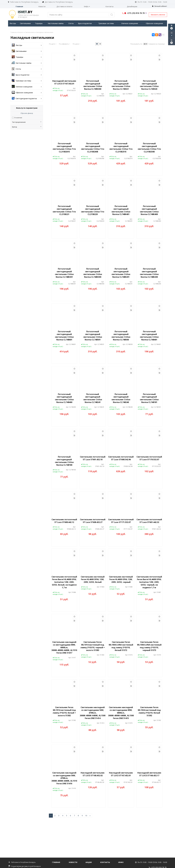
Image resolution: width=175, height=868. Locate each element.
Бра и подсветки (85, 23)
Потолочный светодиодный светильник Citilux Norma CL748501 (93, 336)
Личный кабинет (160, 6)
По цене (76, 44)
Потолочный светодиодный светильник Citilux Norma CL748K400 (149, 210)
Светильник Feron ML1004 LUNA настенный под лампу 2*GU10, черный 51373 (149, 646)
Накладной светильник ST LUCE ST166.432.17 (149, 774)
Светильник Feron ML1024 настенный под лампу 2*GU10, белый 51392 (149, 711)
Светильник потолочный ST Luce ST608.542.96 (121, 458)
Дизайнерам (132, 6)
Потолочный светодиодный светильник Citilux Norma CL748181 (149, 398)
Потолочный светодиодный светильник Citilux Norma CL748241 (93, 398)
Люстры (13, 23)
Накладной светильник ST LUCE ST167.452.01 (121, 774)
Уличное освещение (130, 23)
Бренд (27, 127)
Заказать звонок (158, 15)
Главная (19, 6)
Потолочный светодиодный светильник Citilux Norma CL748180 (64, 461)
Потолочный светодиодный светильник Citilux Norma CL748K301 (64, 273)
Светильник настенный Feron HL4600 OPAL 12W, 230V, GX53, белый (93, 579)
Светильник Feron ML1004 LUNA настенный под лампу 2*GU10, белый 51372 (121, 646)
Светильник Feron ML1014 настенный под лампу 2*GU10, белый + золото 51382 (64, 711)
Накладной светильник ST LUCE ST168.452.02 (93, 774)
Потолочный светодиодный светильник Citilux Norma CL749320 (149, 85)
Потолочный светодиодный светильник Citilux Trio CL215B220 (93, 210)
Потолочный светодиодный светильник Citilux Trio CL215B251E (121, 148)
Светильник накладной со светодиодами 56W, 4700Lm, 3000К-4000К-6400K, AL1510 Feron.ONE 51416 (64, 778)
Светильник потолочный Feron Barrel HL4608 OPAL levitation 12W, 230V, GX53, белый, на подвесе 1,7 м (64, 582)
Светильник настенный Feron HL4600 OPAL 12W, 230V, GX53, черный (121, 579)
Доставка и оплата (64, 6)
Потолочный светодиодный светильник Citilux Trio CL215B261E (64, 148)
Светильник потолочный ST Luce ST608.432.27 (93, 521)
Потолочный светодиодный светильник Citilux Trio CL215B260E (93, 148)
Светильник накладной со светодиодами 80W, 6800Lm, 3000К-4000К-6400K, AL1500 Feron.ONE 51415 (121, 713)
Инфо (87, 6)
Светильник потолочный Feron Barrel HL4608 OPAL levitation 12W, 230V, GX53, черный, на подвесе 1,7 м (149, 582)
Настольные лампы (56, 23)
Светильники (25, 23)
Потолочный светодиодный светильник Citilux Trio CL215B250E (149, 148)
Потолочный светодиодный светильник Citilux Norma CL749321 (121, 85)
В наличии (18, 118)
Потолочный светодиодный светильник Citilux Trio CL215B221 (64, 210)
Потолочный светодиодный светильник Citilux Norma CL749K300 (93, 85)
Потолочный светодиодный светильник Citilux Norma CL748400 (64, 398)
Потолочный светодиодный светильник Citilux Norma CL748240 (121, 398)
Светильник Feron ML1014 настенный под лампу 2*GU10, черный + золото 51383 (93, 646)
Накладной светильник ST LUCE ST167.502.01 (64, 82)
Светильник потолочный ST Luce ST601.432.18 (93, 458)
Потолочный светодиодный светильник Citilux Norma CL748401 (149, 336)
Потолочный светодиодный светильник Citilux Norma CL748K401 (121, 210)
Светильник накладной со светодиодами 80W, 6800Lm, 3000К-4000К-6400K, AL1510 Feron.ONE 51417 (64, 647)
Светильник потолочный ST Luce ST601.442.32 (149, 521)
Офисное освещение (154, 23)
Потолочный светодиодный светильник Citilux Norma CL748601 (64, 336)
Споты (71, 23)
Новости (42, 6)
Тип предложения (27, 122)
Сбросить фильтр (27, 113)
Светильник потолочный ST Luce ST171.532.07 (121, 521)
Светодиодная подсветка (27, 98)
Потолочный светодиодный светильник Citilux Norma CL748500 (121, 336)
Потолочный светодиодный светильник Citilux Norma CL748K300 (93, 273)
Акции (89, 862)
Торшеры (39, 23)
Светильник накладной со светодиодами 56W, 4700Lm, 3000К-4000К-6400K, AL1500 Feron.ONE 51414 (93, 713)
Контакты (109, 6)
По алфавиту (64, 44)
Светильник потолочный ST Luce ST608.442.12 (64, 521)
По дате (53, 44)
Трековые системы (106, 23)
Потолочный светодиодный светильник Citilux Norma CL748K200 (149, 273)
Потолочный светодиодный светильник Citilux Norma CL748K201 (121, 273)
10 (86, 816)
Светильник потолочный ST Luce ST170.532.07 (149, 458)
